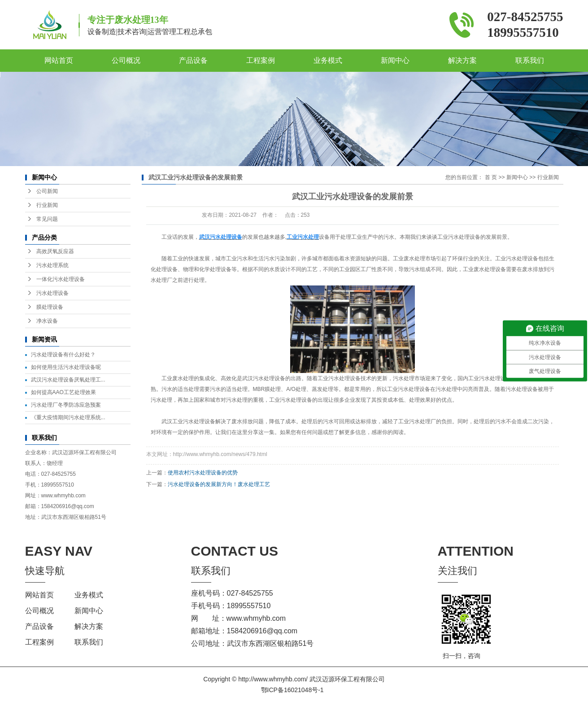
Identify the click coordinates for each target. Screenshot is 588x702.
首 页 (491, 177)
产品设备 (193, 60)
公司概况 (126, 60)
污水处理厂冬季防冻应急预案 (66, 405)
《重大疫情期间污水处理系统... (68, 417)
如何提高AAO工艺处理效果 (63, 392)
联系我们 (530, 60)
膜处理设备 (50, 307)
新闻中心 (395, 60)
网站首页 (59, 60)
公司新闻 (47, 191)
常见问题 (47, 219)
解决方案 (462, 60)
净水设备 (47, 321)
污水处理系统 (52, 265)
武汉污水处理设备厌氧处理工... (68, 380)
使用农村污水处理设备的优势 (203, 473)
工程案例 (261, 60)
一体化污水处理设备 (61, 279)
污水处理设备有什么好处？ (63, 355)
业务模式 (328, 60)
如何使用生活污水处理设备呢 (66, 367)
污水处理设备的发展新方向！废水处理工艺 (219, 484)
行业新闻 (47, 205)
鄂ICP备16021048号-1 (292, 690)
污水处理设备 (52, 293)
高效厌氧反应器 (55, 251)
